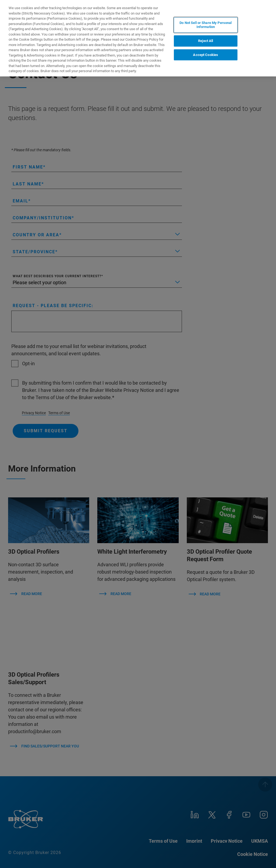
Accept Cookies (206, 55)
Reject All (206, 41)
